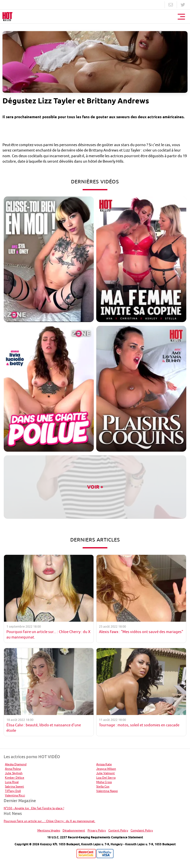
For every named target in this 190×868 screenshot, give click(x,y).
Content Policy (118, 830)
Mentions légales (49, 830)
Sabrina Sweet (14, 786)
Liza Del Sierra (106, 778)
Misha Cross (104, 782)
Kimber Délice (15, 778)
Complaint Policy (142, 830)
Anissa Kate (104, 764)
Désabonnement (74, 830)
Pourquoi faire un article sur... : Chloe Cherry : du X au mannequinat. (49, 821)
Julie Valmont (106, 773)
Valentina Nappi (107, 791)
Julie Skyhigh (14, 773)
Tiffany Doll (13, 791)
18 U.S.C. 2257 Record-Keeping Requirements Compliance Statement (95, 837)
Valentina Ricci (15, 795)
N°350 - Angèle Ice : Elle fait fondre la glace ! (34, 808)
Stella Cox (103, 786)
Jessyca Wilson (106, 769)
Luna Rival (12, 782)
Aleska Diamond (16, 764)
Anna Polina (13, 769)
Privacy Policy (97, 830)
